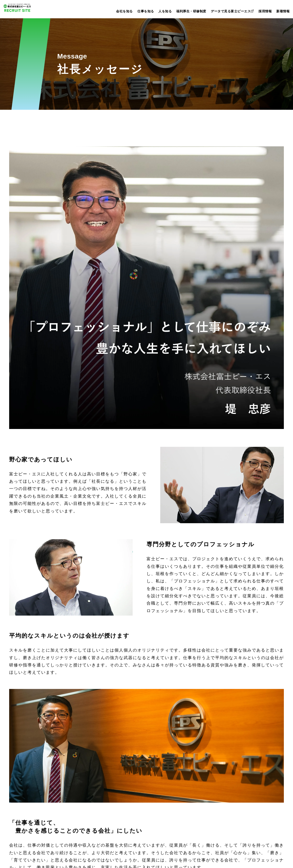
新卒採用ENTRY (229, 735)
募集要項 (226, 791)
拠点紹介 (23, 806)
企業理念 (23, 784)
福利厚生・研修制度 (191, 11)
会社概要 (23, 791)
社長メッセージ (26, 776)
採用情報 (265, 11)
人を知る (165, 11)
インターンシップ (234, 776)
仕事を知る (146, 11)
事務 (85, 798)
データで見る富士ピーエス (232, 11)
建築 (85, 784)
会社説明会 (228, 784)
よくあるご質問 (232, 798)
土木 (85, 776)
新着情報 (283, 11)
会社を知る (124, 11)
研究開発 (89, 791)
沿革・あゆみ (27, 798)
